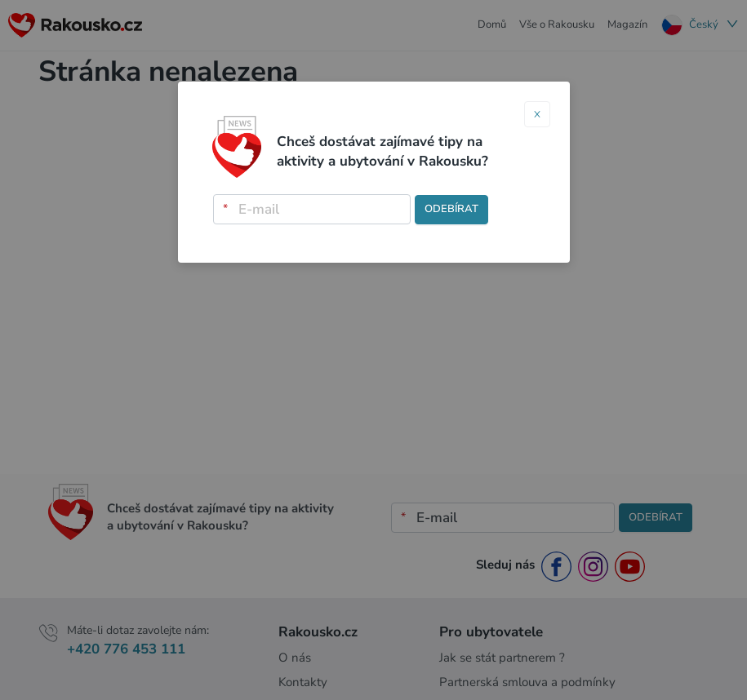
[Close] (537, 114)
